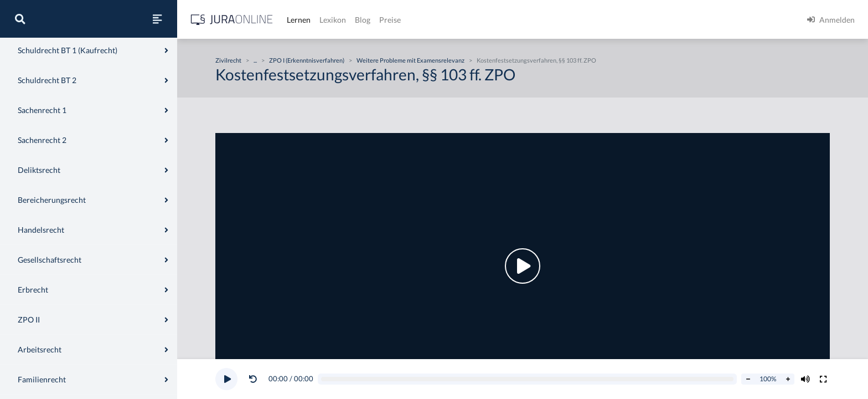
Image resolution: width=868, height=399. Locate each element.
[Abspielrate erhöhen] (788, 379)
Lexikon (333, 20)
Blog (363, 20)
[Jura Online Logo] (232, 20)
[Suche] (20, 19)
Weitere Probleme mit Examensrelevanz (410, 60)
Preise (390, 20)
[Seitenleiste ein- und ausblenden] (157, 19)
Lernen (299, 20)
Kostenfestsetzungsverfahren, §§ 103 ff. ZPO (536, 60)
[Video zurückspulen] (253, 379)
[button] (255, 379)
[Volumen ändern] (805, 379)
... (255, 60)
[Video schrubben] (528, 379)
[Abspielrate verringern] (748, 379)
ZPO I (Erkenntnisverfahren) (307, 60)
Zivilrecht (228, 60)
